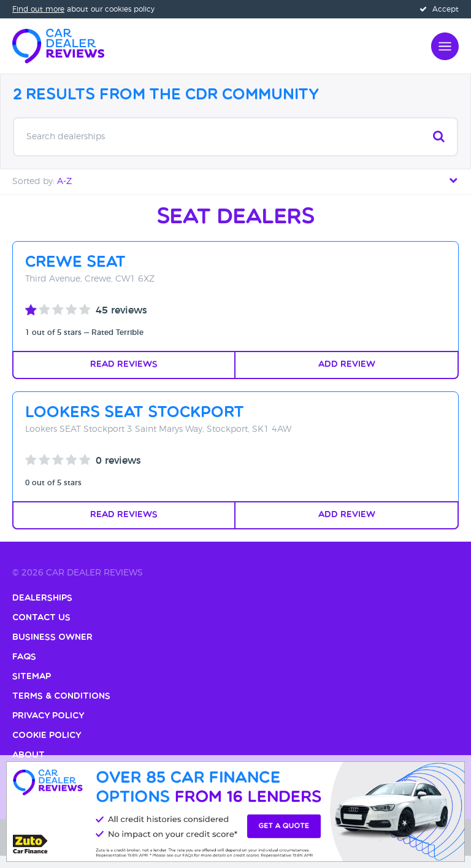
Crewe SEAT (75, 263)
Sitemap (32, 677)
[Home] (58, 45)
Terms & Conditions (61, 697)
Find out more (38, 9)
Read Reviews (124, 365)
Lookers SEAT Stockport (135, 413)
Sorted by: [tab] (235, 181)
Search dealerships (235, 136)
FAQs (24, 657)
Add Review (347, 365)
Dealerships (42, 598)
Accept (439, 9)
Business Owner (52, 638)
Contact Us (41, 618)
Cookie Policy (47, 736)
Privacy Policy (48, 716)
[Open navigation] (445, 45)
